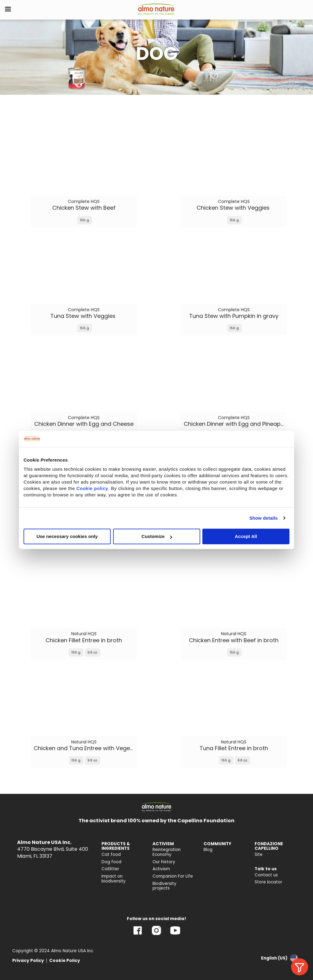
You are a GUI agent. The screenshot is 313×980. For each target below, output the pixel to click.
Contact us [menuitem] (266, 875)
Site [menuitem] (259, 855)
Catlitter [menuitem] (110, 869)
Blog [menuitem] (208, 850)
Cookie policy (92, 488)
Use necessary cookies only (67, 536)
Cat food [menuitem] (111, 855)
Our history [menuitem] (164, 862)
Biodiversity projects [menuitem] (164, 886)
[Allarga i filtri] (300, 967)
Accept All (246, 536)
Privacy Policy (28, 961)
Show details (264, 518)
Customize (157, 536)
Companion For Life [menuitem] (173, 876)
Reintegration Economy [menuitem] (167, 852)
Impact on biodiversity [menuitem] (114, 879)
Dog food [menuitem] (111, 862)
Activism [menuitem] (161, 869)
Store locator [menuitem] (268, 882)
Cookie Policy (65, 961)
